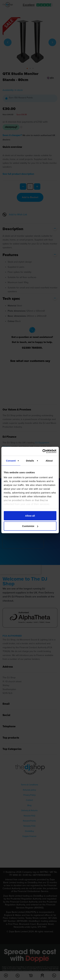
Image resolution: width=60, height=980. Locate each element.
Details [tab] (30, 460)
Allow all (30, 516)
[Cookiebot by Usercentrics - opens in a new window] (43, 451)
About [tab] (49, 460)
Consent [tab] (11, 460)
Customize (30, 526)
